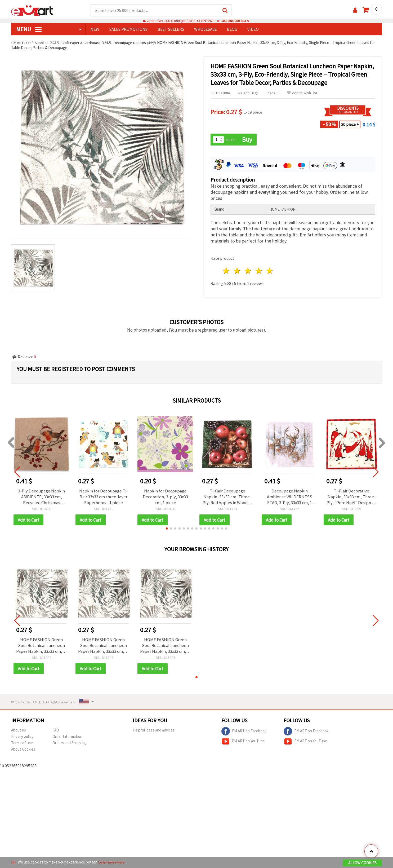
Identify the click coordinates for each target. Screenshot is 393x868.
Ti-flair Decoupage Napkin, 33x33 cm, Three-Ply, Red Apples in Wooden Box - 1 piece (227, 497)
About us (19, 731)
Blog (232, 29)
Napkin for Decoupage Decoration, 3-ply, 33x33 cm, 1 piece (166, 497)
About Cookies (23, 750)
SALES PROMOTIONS (128, 29)
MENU (29, 29)
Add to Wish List (302, 93)
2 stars (237, 271)
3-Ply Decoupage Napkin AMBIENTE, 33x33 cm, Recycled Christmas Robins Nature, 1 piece (42, 497)
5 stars (270, 271)
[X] (13, 862)
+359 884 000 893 (233, 21)
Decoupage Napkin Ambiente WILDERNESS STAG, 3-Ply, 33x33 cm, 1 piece (290, 497)
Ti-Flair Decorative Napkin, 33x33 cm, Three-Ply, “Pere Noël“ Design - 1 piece (351, 497)
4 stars (259, 271)
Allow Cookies (362, 863)
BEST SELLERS (171, 29)
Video (253, 29)
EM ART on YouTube (243, 742)
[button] (167, 529)
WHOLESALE (206, 29)
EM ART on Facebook (244, 732)
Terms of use (22, 744)
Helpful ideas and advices (154, 731)
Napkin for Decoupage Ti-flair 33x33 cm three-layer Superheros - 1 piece (103, 497)
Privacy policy (22, 737)
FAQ (56, 731)
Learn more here (112, 862)
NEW (95, 29)
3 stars (248, 271)
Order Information (67, 737)
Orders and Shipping (69, 744)
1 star (227, 271)
